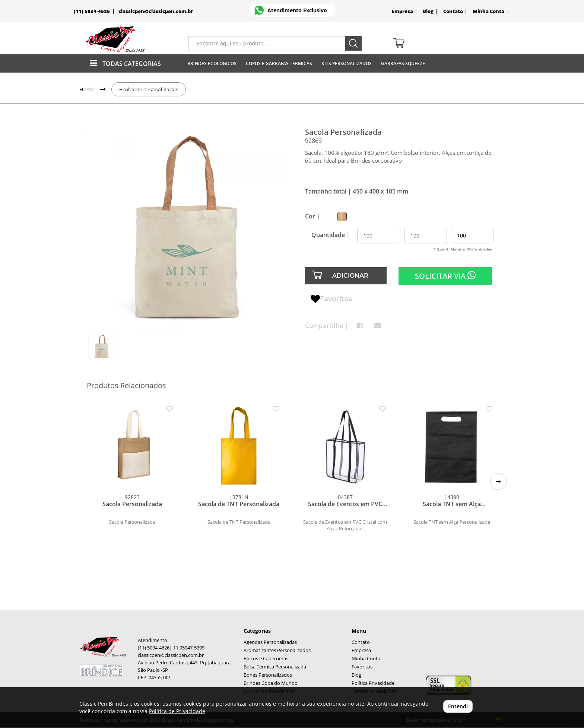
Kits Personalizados (347, 63)
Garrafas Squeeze (403, 63)
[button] (499, 481)
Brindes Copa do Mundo (271, 683)
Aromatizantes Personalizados (277, 650)
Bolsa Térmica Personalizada (275, 667)
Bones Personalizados (268, 675)
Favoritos (331, 299)
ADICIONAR (350, 276)
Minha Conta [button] (491, 11)
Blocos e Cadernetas (266, 659)
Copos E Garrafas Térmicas (279, 63)
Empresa (402, 11)
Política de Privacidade (177, 711)
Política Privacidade (373, 683)
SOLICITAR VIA (445, 276)
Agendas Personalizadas (270, 642)
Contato (453, 11)
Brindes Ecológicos (212, 63)
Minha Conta (366, 659)
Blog (428, 11)
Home (87, 89)
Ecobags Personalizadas (149, 89)
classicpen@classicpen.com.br (156, 11)
